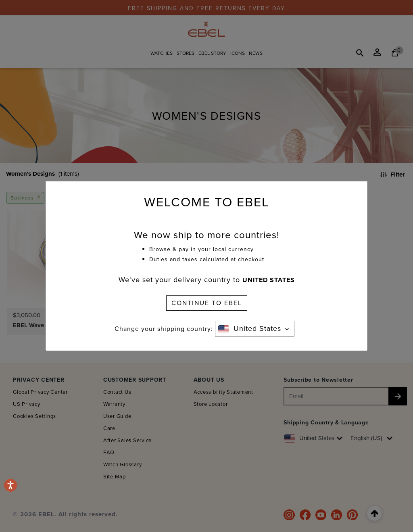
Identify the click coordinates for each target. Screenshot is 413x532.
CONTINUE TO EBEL (207, 303)
